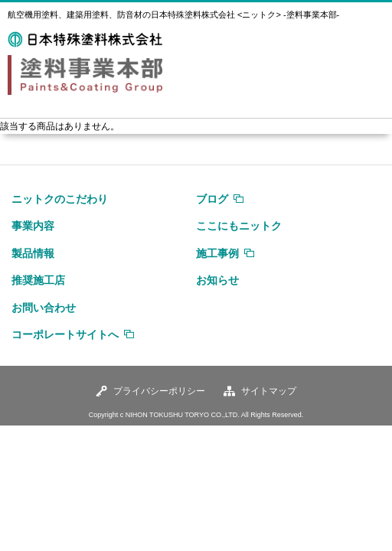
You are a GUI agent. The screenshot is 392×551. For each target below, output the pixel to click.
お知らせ (217, 280)
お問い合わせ (44, 308)
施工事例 (217, 253)
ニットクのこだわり (60, 199)
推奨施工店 (38, 280)
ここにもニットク (239, 226)
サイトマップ (269, 391)
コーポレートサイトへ (65, 334)
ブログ (212, 199)
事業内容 (33, 226)
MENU (365, 52)
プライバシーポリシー (159, 391)
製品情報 (33, 253)
